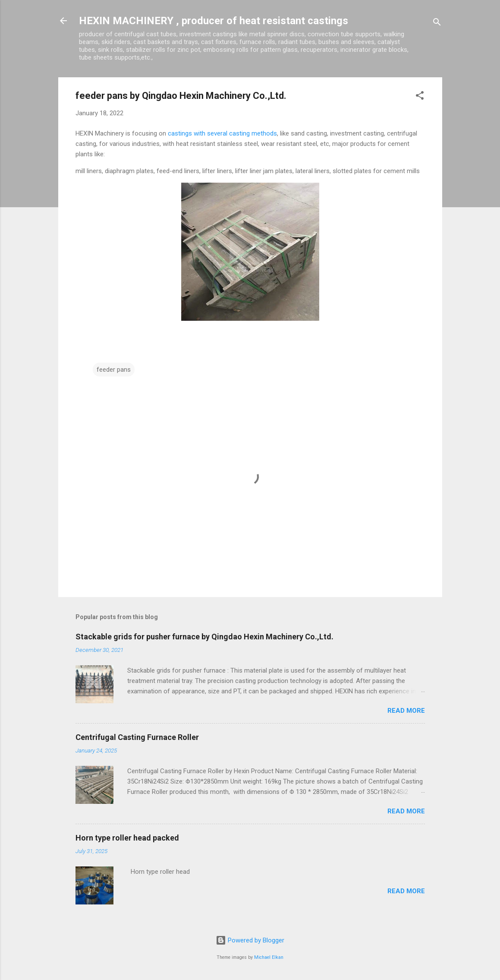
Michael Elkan (269, 957)
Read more (406, 711)
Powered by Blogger (250, 940)
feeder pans (114, 370)
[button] (420, 97)
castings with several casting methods (222, 133)
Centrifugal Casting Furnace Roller (137, 737)
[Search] (437, 24)
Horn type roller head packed (127, 838)
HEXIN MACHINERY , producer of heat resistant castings (214, 21)
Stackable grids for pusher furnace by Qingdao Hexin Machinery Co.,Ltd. (204, 637)
